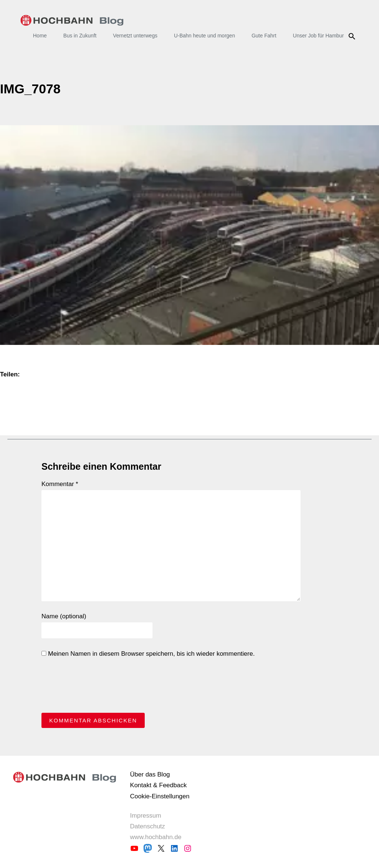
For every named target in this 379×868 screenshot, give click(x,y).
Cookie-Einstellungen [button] (160, 796)
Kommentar (60, 484)
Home (40, 36)
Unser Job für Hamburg (320, 36)
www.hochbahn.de (156, 837)
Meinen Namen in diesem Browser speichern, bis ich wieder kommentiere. (148, 654)
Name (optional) (64, 616)
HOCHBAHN (72, 20)
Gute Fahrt (264, 36)
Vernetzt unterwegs (135, 36)
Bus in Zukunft (80, 36)
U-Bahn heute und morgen (204, 36)
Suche (353, 36)
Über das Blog (150, 774)
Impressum (145, 816)
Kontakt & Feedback (158, 785)
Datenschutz (147, 826)
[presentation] (98, 687)
